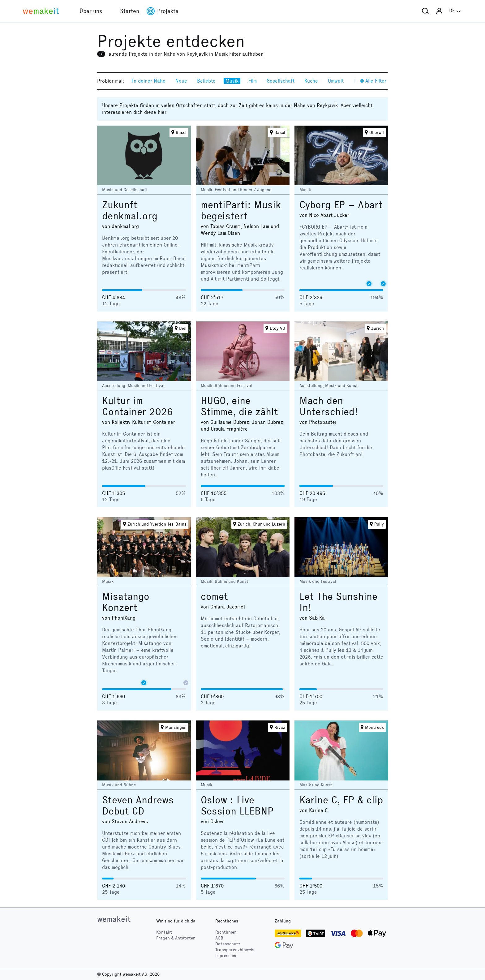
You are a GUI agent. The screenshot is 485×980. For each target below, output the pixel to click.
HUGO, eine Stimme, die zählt (239, 406)
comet (214, 597)
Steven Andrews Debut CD (138, 806)
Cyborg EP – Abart (341, 205)
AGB (219, 938)
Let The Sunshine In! (338, 602)
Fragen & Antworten (176, 938)
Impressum (226, 956)
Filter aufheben (246, 54)
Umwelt (336, 81)
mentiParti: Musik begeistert (241, 211)
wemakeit (114, 919)
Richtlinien (226, 932)
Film (253, 81)
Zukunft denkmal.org (130, 211)
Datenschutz (228, 944)
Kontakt (164, 932)
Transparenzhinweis (235, 950)
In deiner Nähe (149, 81)
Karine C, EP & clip (341, 800)
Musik (232, 81)
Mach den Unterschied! (329, 406)
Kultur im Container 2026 (137, 406)
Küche (311, 81)
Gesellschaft (281, 81)
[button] (426, 11)
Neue (181, 81)
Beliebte (206, 81)
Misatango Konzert (126, 602)
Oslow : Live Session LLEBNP (237, 806)
